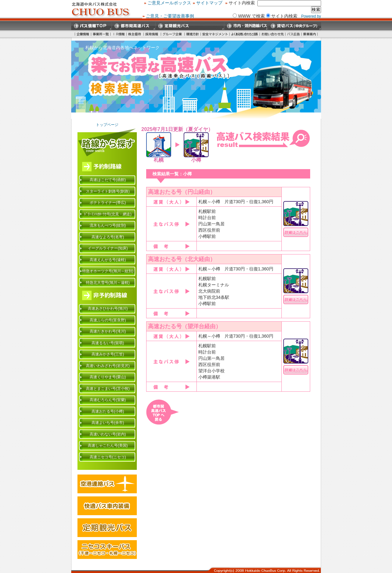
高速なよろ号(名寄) (108, 237)
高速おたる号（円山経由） (182, 192)
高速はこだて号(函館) (108, 180)
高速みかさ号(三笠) (108, 354)
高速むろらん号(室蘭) (108, 400)
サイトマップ (273, 3)
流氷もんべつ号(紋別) (108, 225)
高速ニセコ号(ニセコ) (108, 457)
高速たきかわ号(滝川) (108, 331)
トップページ (107, 125)
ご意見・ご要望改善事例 (170, 16)
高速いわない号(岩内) (108, 434)
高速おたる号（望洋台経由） (185, 326)
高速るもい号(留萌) (108, 343)
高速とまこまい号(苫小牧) (108, 389)
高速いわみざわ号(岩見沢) (108, 366)
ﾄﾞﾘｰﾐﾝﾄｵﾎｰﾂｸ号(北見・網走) (108, 214)
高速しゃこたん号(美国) (108, 445)
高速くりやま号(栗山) (108, 377)
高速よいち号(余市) (108, 423)
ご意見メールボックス (233, 3)
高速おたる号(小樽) (108, 411)
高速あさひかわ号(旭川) (108, 309)
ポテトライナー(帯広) (108, 203)
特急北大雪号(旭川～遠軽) (108, 283)
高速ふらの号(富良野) (108, 320)
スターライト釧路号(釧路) (108, 191)
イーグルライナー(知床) (108, 248)
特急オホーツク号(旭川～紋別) (108, 271)
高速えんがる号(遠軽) (108, 260)
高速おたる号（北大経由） (182, 259)
